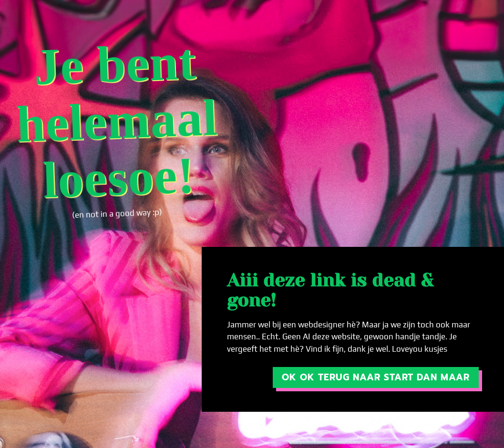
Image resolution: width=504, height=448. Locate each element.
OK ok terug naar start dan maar (376, 377)
